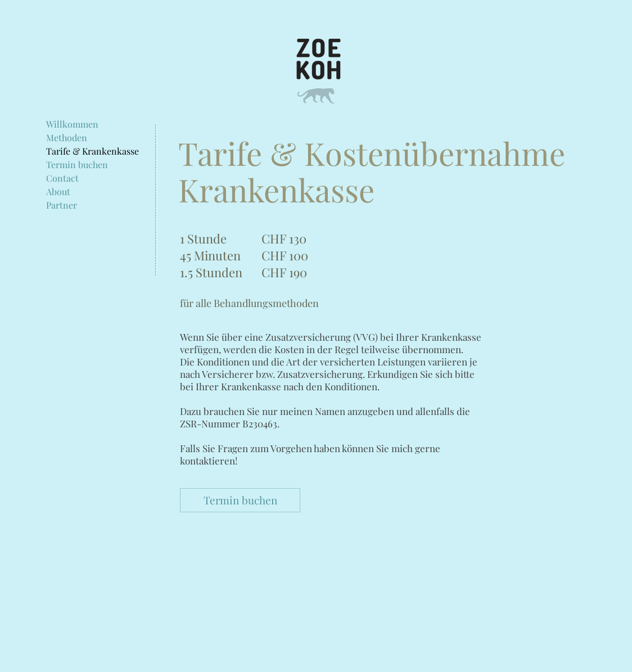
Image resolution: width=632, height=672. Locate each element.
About (58, 192)
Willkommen (72, 124)
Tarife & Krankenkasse (92, 151)
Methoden (67, 138)
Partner (62, 205)
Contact (62, 178)
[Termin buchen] (240, 500)
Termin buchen (77, 165)
